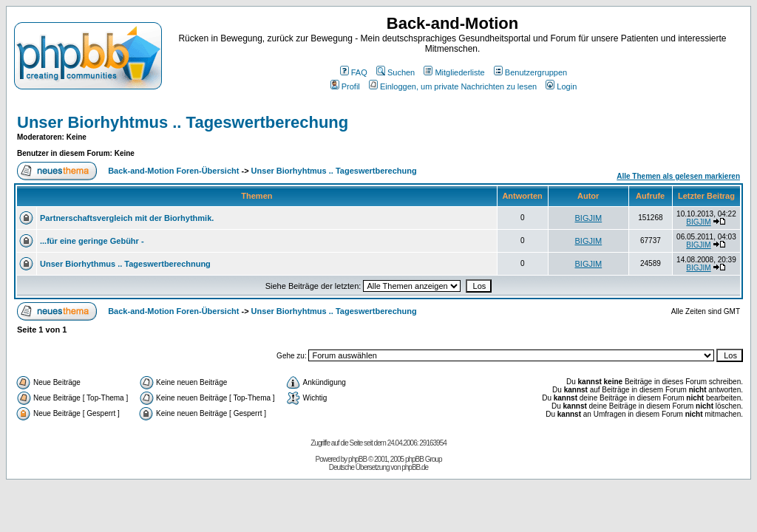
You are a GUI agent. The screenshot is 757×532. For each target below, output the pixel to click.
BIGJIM (589, 218)
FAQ (354, 72)
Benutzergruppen (530, 72)
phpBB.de (415, 467)
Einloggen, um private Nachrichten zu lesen (453, 86)
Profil (345, 86)
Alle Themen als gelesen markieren (678, 176)
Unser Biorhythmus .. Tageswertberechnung (125, 264)
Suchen (396, 72)
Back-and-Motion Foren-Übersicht (173, 171)
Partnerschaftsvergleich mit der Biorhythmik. (127, 218)
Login (561, 86)
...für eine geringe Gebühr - (92, 241)
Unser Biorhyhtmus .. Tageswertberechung (183, 122)
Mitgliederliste (454, 72)
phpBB (357, 459)
